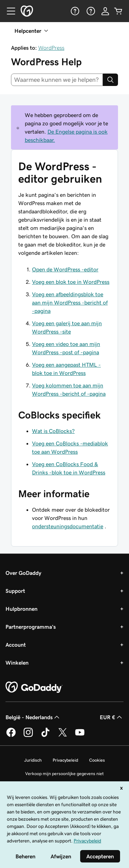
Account (16, 645)
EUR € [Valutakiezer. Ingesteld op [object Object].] (112, 717)
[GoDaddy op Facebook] (11, 736)
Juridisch (33, 760)
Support (15, 591)
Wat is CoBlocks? (53, 431)
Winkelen (17, 663)
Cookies (97, 760)
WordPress (51, 48)
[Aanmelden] (105, 11)
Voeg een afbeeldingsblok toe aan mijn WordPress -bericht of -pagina (70, 302)
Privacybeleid (65, 760)
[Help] (74, 11)
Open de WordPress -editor (65, 269)
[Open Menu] (8, 11)
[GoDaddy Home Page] (34, 687)
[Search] (110, 80)
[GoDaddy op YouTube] (80, 736)
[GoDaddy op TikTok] (45, 736)
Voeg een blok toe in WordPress (71, 282)
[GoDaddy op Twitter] (63, 736)
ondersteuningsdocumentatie (68, 526)
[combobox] (57, 80)
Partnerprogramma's (31, 627)
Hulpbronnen (21, 609)
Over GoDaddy (23, 573)
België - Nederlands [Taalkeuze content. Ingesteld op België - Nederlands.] (33, 717)
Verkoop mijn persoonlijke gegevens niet (64, 774)
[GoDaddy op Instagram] (28, 736)
